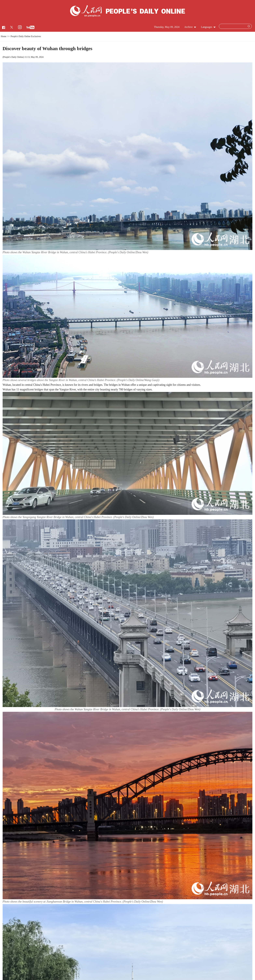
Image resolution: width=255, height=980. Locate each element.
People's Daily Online (13, 57)
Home (4, 36)
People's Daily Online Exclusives (26, 36)
